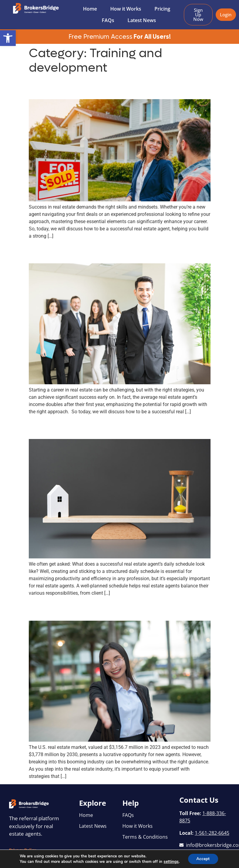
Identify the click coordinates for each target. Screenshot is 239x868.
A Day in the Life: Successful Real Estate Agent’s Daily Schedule (108, 427)
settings (171, 861)
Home (90, 9)
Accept (203, 858)
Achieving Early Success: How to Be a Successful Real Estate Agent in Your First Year (118, 251)
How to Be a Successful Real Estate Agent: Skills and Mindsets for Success (106, 87)
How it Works (126, 9)
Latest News (142, 20)
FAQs (108, 20)
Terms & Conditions (145, 837)
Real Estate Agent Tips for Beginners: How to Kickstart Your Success (116, 609)
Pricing (162, 9)
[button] (8, 38)
